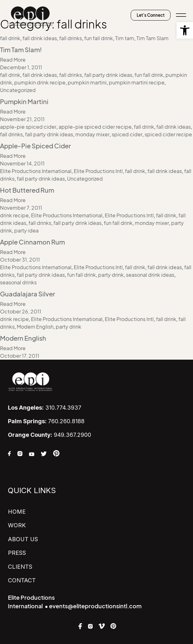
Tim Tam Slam (153, 38)
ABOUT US (23, 539)
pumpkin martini (87, 83)
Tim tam (125, 38)
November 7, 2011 (21, 208)
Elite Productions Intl (98, 171)
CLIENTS (20, 567)
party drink (111, 275)
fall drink (10, 38)
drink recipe (14, 215)
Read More (13, 60)
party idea (26, 231)
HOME (17, 512)
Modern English (35, 327)
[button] (185, 30)
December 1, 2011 (21, 67)
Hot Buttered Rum (27, 190)
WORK (17, 525)
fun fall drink (99, 38)
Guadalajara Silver (28, 294)
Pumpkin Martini (24, 102)
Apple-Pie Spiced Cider (35, 146)
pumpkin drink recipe (40, 83)
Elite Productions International (36, 171)
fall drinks (71, 38)
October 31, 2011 (20, 260)
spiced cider (127, 134)
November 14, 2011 (22, 164)
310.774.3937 (45, 408)
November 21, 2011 (22, 119)
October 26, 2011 (21, 312)
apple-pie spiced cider (28, 127)
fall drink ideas (40, 38)
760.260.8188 (46, 421)
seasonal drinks (18, 282)
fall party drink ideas (108, 75)
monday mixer (92, 134)
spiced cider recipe (168, 134)
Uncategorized (18, 90)
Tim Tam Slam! (21, 50)
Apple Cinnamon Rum (32, 242)
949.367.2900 (50, 435)
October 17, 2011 (20, 356)
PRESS (17, 553)
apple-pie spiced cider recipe (95, 127)
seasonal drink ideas (150, 275)
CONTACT (22, 580)
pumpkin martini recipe (137, 83)
